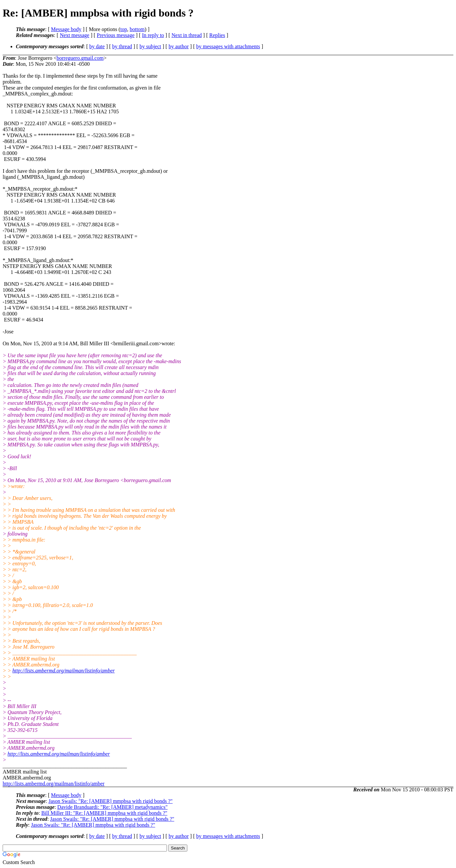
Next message (75, 35)
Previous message (116, 35)
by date (97, 46)
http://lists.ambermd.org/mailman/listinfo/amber (64, 671)
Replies (217, 35)
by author (179, 46)
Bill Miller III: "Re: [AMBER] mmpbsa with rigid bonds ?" (104, 813)
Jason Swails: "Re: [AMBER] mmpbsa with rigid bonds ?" (111, 801)
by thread (122, 46)
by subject (150, 46)
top (124, 29)
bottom (137, 29)
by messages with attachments (228, 46)
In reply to (153, 35)
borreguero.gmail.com (80, 58)
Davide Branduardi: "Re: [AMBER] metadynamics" (112, 807)
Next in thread (187, 35)
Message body (66, 29)
